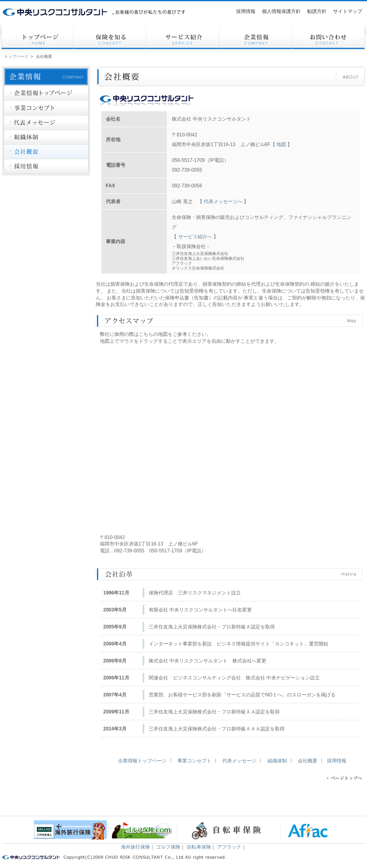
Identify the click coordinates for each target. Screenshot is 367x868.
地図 (281, 144)
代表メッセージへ (223, 202)
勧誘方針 (287, 804)
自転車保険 (199, 847)
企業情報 (132, 804)
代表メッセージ (239, 761)
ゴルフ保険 (168, 847)
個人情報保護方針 (236, 804)
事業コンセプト (194, 761)
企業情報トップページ (142, 761)
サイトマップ (339, 804)
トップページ (16, 56)
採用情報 (337, 761)
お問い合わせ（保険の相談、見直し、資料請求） (184, 804)
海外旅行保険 (135, 847)
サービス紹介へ (196, 237)
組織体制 (277, 761)
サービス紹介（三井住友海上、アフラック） (80, 804)
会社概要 (44, 56)
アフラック (229, 847)
